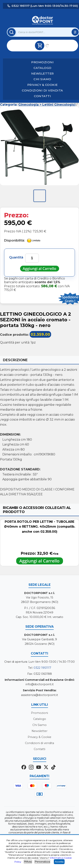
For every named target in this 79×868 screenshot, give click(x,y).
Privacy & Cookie (43, 85)
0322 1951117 (42, 668)
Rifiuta (28, 862)
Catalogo (43, 68)
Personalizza (42, 862)
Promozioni (42, 62)
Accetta (59, 862)
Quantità (16, 257)
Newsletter (43, 73)
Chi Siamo (42, 79)
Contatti (42, 96)
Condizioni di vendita (42, 90)
